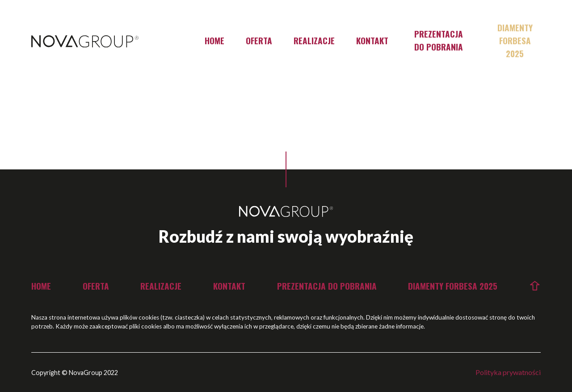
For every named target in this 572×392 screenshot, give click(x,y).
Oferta (259, 40)
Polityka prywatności (508, 372)
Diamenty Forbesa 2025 (515, 40)
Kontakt (372, 40)
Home (214, 40)
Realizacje (314, 40)
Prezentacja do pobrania (439, 40)
